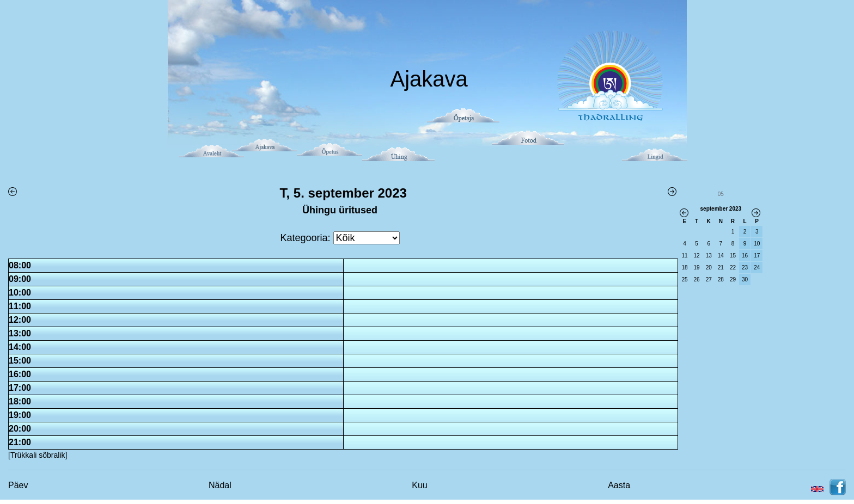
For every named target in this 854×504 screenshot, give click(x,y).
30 (745, 279)
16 (745, 256)
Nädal (220, 485)
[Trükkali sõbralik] (38, 455)
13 (709, 256)
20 (709, 268)
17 (757, 256)
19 (697, 268)
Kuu (419, 485)
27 (709, 279)
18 (684, 268)
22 (733, 268)
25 (684, 279)
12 (697, 256)
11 (684, 256)
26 (697, 279)
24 (757, 268)
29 (733, 279)
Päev (18, 485)
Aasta (619, 485)
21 (721, 268)
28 (721, 279)
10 (757, 244)
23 (745, 268)
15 (733, 256)
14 (721, 256)
